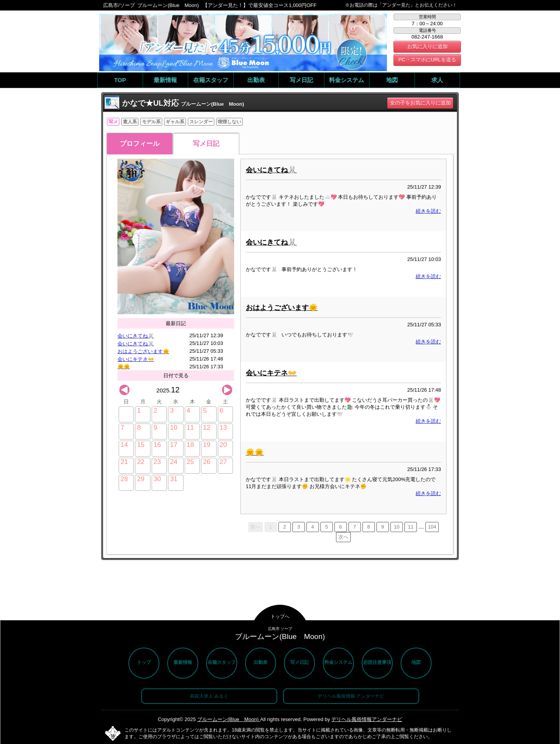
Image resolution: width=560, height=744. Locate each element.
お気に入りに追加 (427, 46)
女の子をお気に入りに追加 (420, 103)
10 (397, 527)
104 (432, 527)
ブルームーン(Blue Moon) (229, 719)
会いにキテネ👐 (136, 359)
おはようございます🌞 (143, 351)
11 (411, 527)
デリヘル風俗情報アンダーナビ (367, 719)
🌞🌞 (124, 367)
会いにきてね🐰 (136, 336)
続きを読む (428, 211)
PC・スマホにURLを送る (427, 60)
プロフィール (140, 144)
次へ (343, 537)
